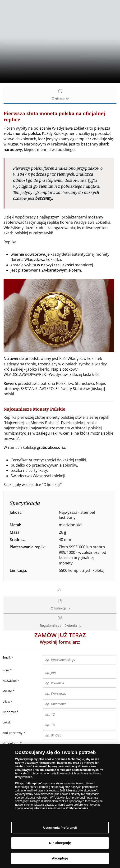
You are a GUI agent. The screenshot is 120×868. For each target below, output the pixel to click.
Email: (8, 658)
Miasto (8, 691)
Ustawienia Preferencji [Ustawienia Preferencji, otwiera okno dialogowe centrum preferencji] (60, 828)
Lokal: (7, 722)
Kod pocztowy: (14, 733)
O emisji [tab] (60, 95)
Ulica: (7, 702)
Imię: (6, 670)
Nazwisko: (9, 681)
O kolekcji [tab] (60, 605)
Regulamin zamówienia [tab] (60, 622)
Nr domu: (10, 712)
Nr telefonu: (11, 743)
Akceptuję (60, 858)
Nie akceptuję (60, 843)
